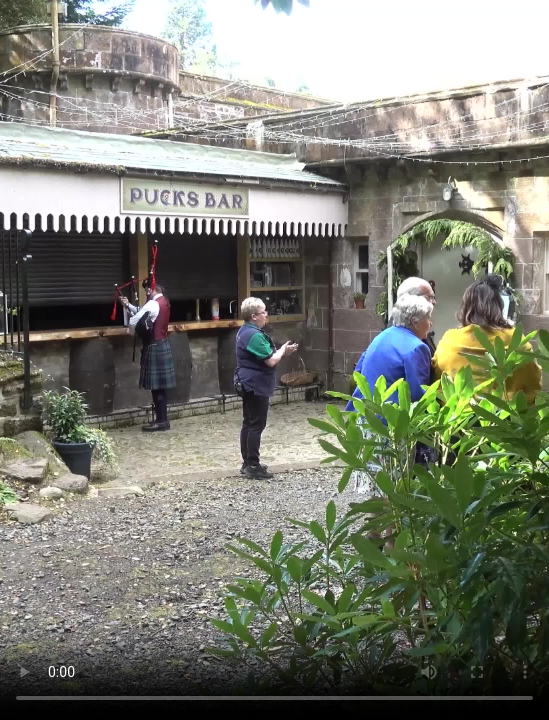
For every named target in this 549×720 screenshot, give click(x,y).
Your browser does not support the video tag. (274, 360)
